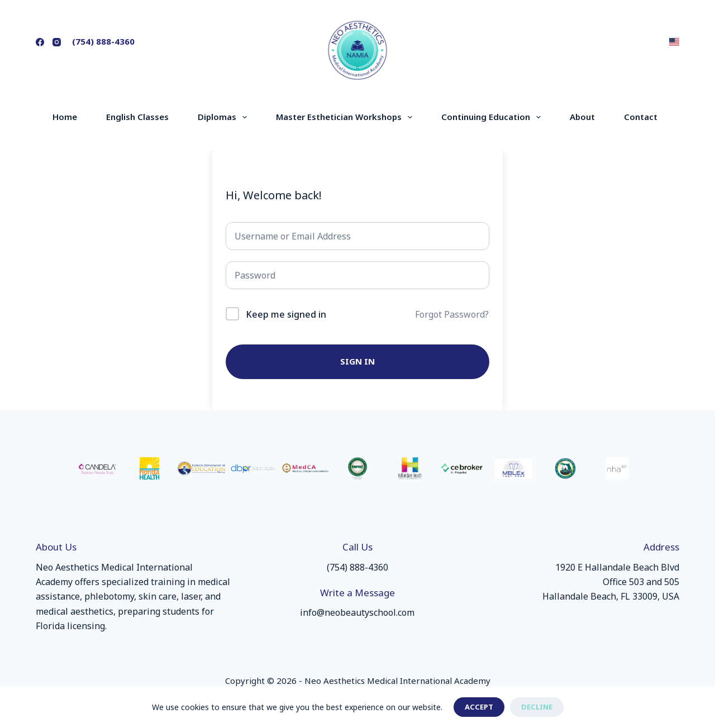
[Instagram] (57, 42)
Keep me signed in (286, 314)
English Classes (137, 117)
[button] (674, 42)
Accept (479, 707)
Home (65, 117)
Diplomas (225, 117)
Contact (641, 117)
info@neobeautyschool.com (357, 612)
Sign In (357, 361)
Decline (537, 707)
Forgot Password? (452, 314)
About (582, 117)
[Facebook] (40, 42)
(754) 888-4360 (103, 41)
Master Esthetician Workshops (346, 117)
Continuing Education (493, 117)
